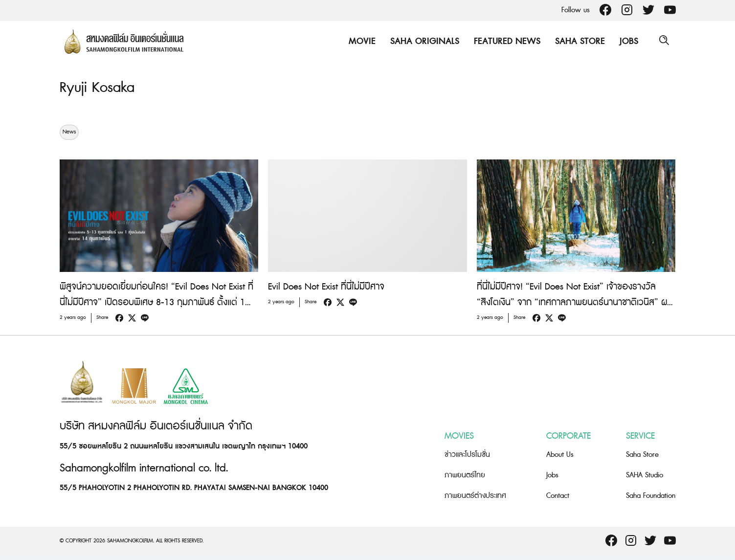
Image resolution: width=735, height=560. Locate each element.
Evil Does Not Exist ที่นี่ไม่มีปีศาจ (326, 287)
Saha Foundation (651, 496)
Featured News (506, 41)
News (69, 132)
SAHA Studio (645, 475)
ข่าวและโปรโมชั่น (467, 455)
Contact (558, 496)
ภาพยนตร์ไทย (465, 475)
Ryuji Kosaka (98, 88)
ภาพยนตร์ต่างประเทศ (475, 496)
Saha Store (579, 41)
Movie (361, 41)
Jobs (627, 41)
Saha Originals (423, 41)
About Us (560, 455)
